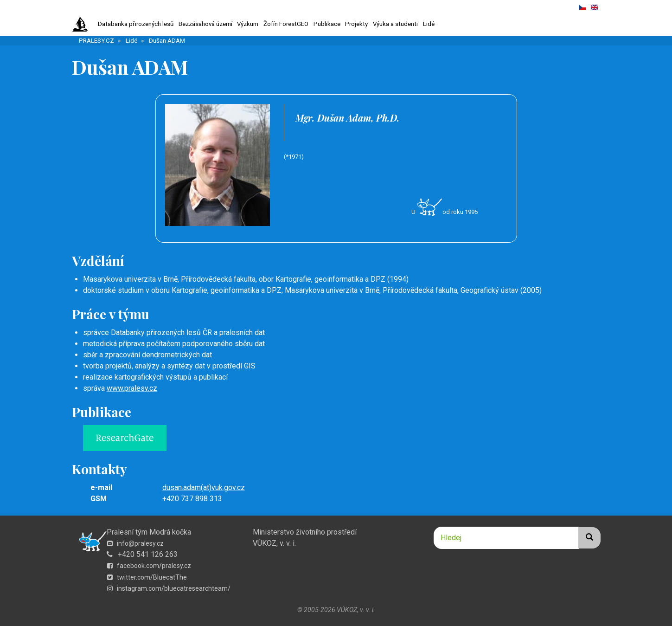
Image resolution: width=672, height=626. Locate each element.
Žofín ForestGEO (286, 24)
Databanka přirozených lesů (136, 24)
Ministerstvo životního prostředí (305, 532)
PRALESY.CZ (96, 41)
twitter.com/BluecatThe (147, 577)
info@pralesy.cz (135, 543)
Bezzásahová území (205, 24)
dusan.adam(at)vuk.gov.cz (204, 487)
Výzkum (248, 24)
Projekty (356, 24)
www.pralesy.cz (132, 388)
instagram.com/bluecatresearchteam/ (169, 588)
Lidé (429, 24)
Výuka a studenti (395, 24)
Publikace (327, 24)
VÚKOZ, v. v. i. (274, 543)
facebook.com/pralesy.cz (149, 566)
